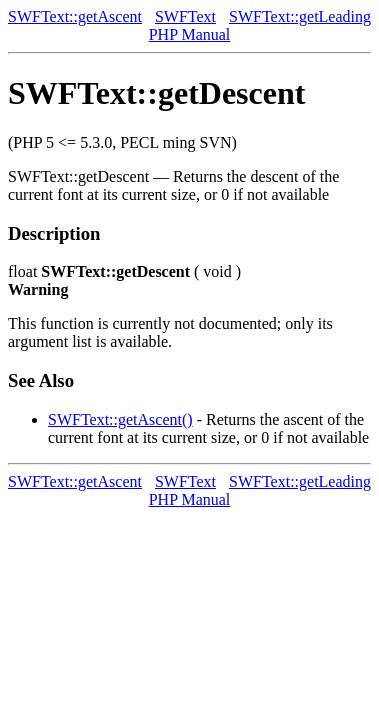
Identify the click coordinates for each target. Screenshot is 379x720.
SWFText (185, 16)
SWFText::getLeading (300, 16)
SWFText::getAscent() (120, 419)
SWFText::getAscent (75, 16)
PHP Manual (190, 34)
